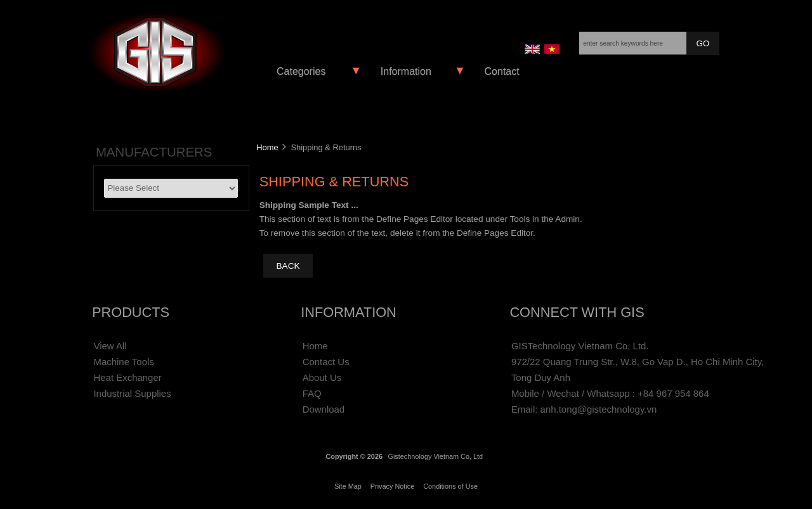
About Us (322, 377)
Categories (301, 71)
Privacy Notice (393, 486)
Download (324, 409)
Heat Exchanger (127, 377)
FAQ (312, 393)
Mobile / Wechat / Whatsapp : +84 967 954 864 (610, 393)
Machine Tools (123, 362)
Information (406, 71)
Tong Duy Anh (541, 377)
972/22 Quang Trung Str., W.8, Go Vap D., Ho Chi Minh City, (638, 362)
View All (110, 346)
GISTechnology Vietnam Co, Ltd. (580, 346)
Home (267, 147)
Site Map (348, 486)
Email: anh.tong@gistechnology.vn (584, 409)
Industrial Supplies (132, 393)
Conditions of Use (450, 486)
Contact (502, 71)
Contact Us (326, 362)
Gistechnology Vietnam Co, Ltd (435, 456)
